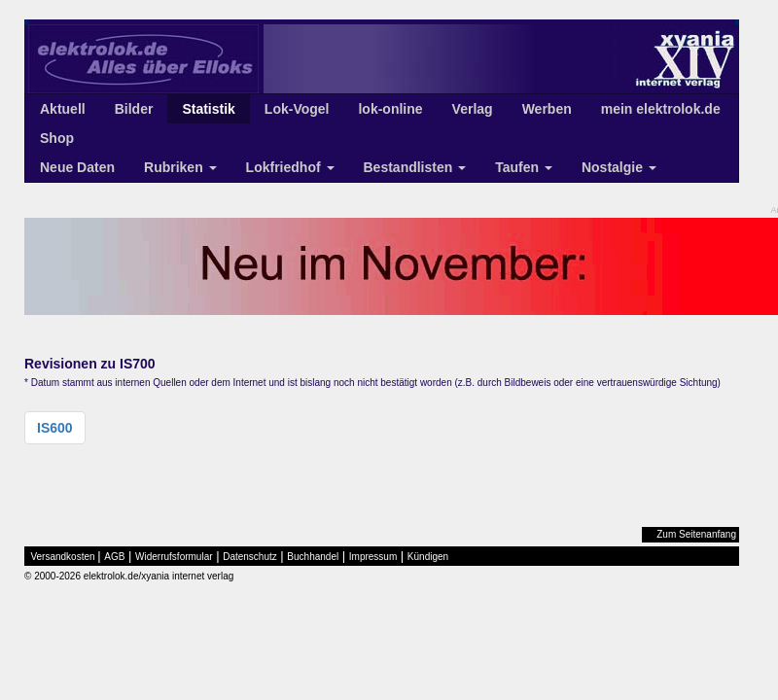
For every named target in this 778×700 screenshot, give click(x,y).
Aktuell (63, 109)
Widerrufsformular (174, 557)
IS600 (55, 428)
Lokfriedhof (290, 167)
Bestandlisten (415, 167)
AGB (114, 557)
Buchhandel (313, 557)
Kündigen (428, 557)
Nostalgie (619, 167)
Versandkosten (63, 557)
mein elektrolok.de (661, 109)
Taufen (524, 167)
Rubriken (180, 167)
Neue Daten (77, 167)
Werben (547, 109)
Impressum (373, 557)
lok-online (390, 109)
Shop (57, 138)
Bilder (134, 109)
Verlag (473, 109)
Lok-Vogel (297, 109)
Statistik (208, 109)
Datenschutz (250, 557)
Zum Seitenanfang (696, 534)
